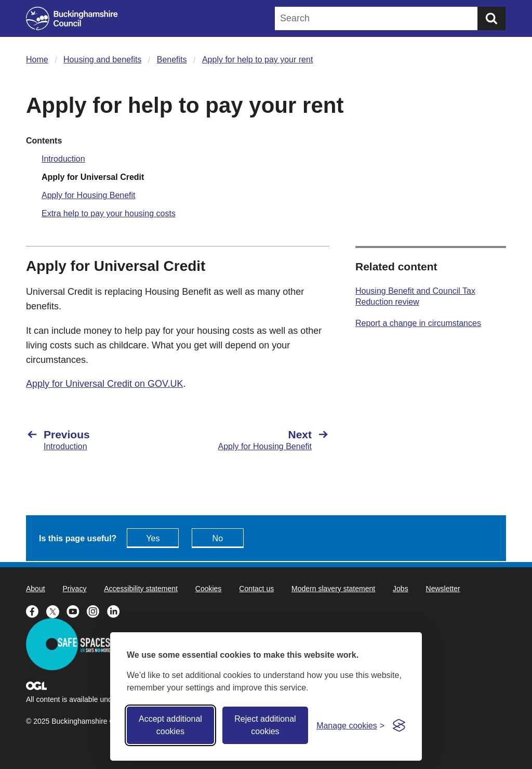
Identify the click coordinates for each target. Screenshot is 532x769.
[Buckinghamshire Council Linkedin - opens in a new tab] (116, 610)
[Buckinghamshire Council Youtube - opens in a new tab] (77, 610)
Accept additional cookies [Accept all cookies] (170, 725)
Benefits (172, 60)
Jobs (401, 589)
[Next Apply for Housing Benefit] (259, 440)
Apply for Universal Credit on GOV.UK (104, 384)
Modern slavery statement (333, 589)
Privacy (74, 589)
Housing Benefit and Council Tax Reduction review (415, 296)
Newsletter (443, 589)
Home (37, 60)
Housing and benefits (102, 60)
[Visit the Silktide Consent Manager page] (399, 725)
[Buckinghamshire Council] (72, 18)
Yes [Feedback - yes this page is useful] (153, 538)
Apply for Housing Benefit (89, 195)
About (36, 589)
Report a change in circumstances (418, 323)
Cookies (209, 589)
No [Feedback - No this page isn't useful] (218, 538)
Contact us (256, 589)
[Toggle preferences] (350, 726)
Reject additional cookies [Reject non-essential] (265, 725)
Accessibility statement (141, 589)
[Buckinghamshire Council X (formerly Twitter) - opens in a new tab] (56, 610)
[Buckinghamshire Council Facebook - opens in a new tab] (36, 610)
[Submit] (491, 18)
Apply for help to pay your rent (257, 60)
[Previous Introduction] (97, 440)
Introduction (63, 159)
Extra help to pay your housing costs (109, 213)
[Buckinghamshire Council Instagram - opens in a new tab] (97, 610)
